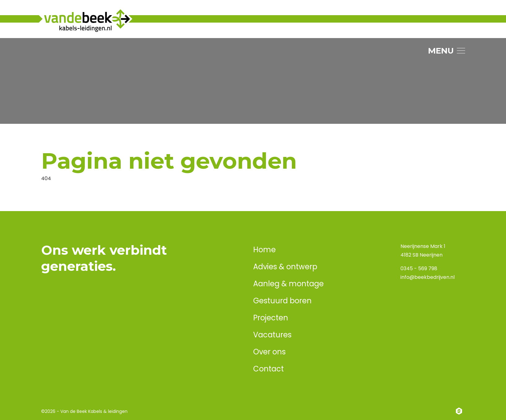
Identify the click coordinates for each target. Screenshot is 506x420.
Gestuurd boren (282, 301)
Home (264, 250)
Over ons (269, 352)
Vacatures (272, 335)
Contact (268, 369)
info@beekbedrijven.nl (428, 277)
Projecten (271, 318)
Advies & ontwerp (285, 267)
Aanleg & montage (288, 284)
